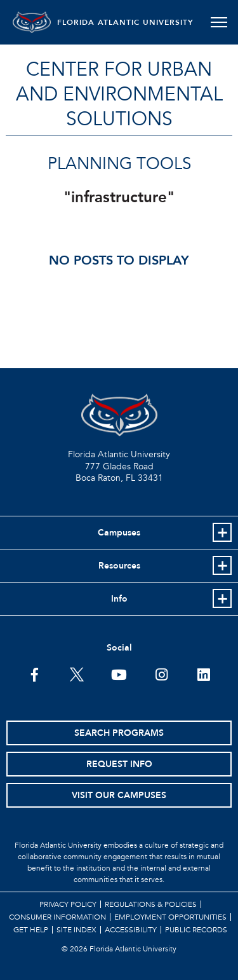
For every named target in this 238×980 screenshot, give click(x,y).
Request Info (119, 764)
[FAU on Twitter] (76, 673)
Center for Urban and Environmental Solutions (119, 94)
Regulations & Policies (151, 904)
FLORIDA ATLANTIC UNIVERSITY (125, 22)
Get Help (31, 930)
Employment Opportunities (170, 917)
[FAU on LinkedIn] (203, 673)
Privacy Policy (68, 904)
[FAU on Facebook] (35, 673)
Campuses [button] (119, 533)
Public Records (196, 930)
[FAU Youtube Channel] (119, 673)
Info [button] (119, 599)
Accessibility (131, 930)
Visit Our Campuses (119, 795)
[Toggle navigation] (219, 22)
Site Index (76, 930)
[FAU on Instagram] (162, 673)
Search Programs (119, 733)
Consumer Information (57, 917)
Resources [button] (119, 566)
